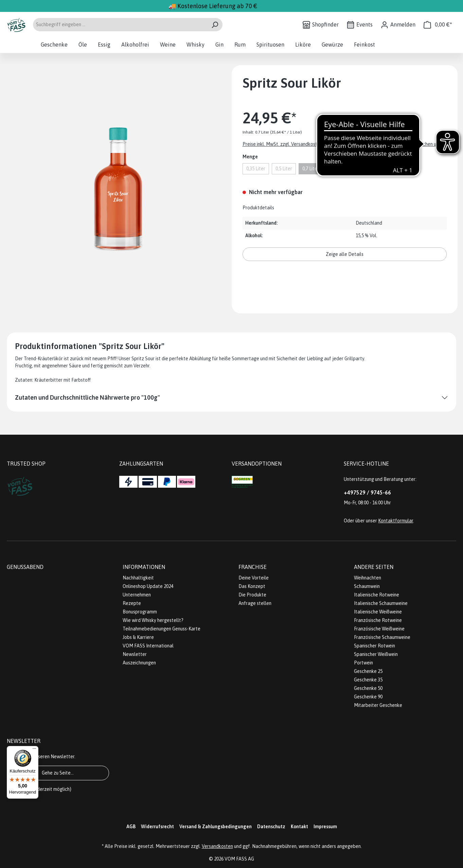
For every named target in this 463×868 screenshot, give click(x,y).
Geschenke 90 (368, 697)
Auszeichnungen (139, 663)
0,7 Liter (311, 169)
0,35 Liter (256, 169)
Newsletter (135, 654)
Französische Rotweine (378, 620)
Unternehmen (137, 595)
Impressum (325, 827)
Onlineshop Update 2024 (148, 586)
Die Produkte (252, 595)
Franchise (253, 567)
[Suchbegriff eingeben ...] (120, 25)
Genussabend (25, 567)
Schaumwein (367, 586)
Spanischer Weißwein (376, 654)
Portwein (363, 663)
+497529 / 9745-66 (367, 492)
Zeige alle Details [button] (345, 254)
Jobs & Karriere (138, 637)
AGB (131, 827)
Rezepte (132, 603)
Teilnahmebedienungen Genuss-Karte (162, 629)
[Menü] (34, 750)
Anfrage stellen (255, 603)
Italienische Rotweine (377, 595)
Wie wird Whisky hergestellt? (153, 620)
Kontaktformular (396, 521)
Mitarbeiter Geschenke (378, 705)
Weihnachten (368, 578)
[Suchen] (215, 25)
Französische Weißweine (379, 629)
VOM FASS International (148, 646)
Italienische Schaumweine (381, 603)
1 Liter (336, 169)
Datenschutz (271, 827)
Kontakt (299, 827)
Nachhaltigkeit (138, 578)
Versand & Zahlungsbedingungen (216, 827)
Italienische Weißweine (378, 612)
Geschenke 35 (368, 680)
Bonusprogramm (140, 612)
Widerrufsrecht (157, 827)
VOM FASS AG (239, 859)
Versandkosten (217, 846)
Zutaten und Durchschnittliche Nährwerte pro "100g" (87, 397)
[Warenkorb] (438, 25)
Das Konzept (252, 586)
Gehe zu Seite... (58, 773)
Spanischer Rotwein (375, 646)
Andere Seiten (374, 567)
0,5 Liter (284, 169)
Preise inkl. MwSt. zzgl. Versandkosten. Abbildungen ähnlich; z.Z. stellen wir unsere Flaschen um (341, 144)
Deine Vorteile (254, 578)
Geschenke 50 (368, 688)
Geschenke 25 (368, 671)
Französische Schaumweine (382, 637)
